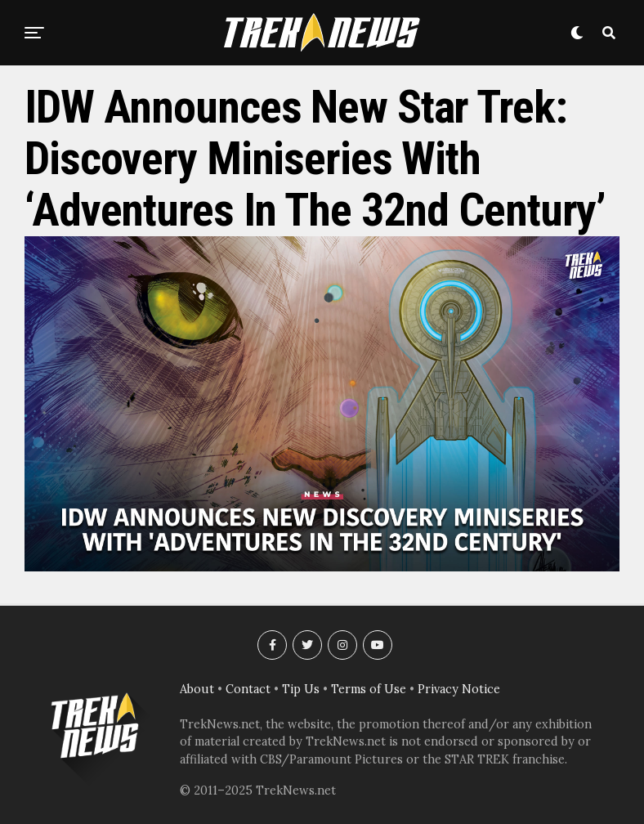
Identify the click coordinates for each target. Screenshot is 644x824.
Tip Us (301, 689)
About (197, 689)
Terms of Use (369, 689)
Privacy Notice (459, 689)
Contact (248, 689)
